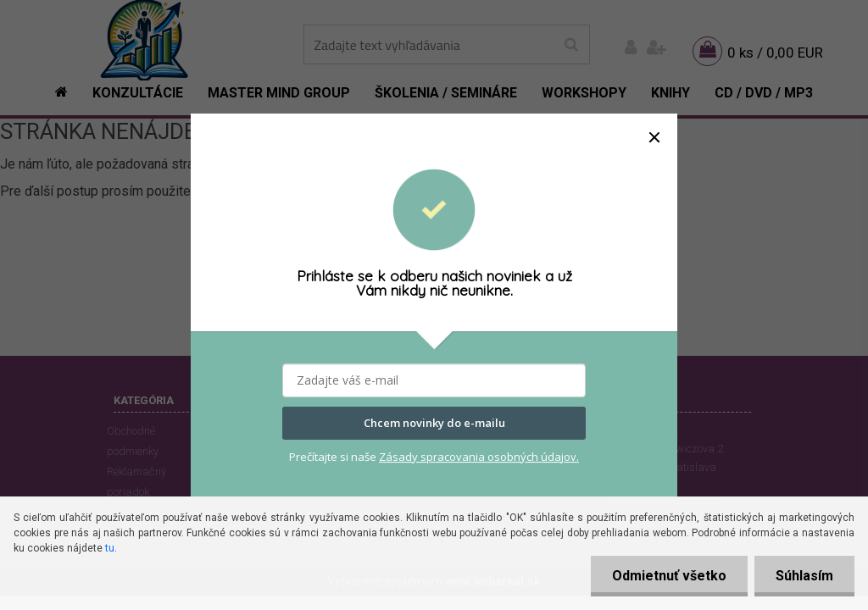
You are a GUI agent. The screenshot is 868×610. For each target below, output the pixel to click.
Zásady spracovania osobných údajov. (479, 457)
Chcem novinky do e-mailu (434, 424)
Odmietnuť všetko (669, 576)
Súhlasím (804, 576)
